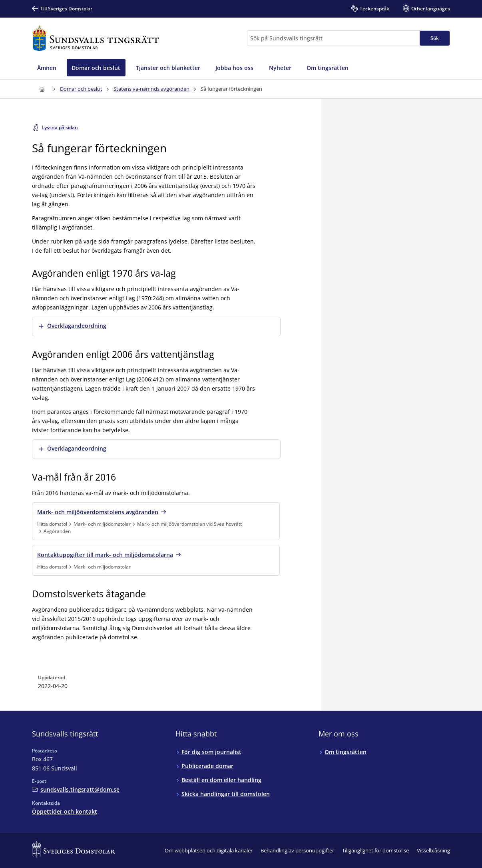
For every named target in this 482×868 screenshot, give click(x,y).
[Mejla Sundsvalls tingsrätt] (76, 789)
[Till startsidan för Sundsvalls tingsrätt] (96, 38)
